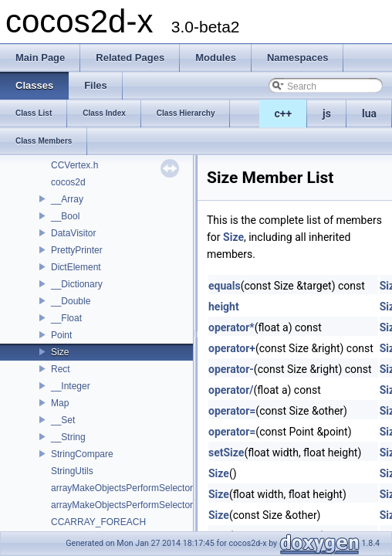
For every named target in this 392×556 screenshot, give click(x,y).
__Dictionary (77, 284)
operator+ (232, 348)
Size (60, 352)
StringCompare (82, 454)
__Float (66, 318)
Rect (61, 369)
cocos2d (68, 182)
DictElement (76, 267)
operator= (232, 411)
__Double (71, 301)
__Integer (71, 386)
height (224, 307)
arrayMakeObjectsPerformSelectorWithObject (145, 505)
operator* (231, 327)
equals (225, 286)
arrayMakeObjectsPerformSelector (122, 488)
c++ (284, 114)
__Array (67, 199)
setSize (226, 453)
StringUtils (72, 471)
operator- (231, 369)
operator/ (231, 390)
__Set (63, 420)
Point (61, 335)
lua (369, 114)
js (327, 114)
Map (60, 403)
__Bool (65, 216)
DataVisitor (73, 233)
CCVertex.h (74, 165)
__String (68, 437)
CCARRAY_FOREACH (98, 522)
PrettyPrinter (77, 250)
